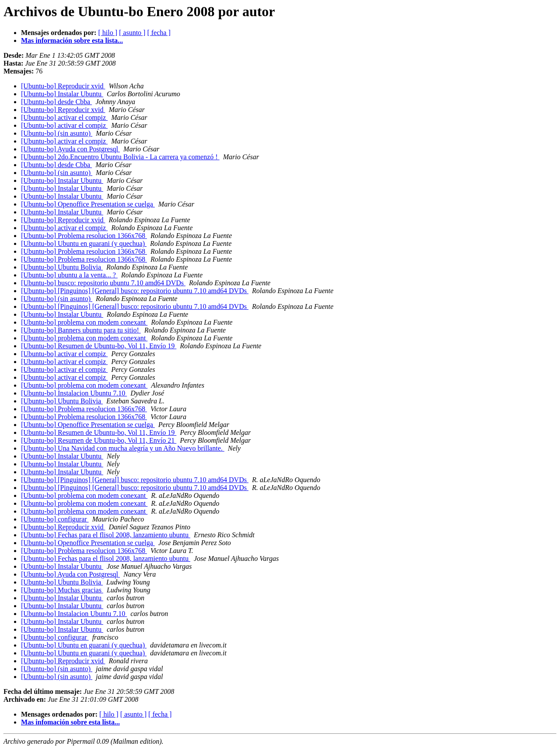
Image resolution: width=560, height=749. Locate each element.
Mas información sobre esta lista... (72, 40)
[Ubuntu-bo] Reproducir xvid (63, 86)
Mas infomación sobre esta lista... (70, 722)
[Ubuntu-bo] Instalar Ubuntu (62, 94)
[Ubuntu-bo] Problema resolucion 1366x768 (84, 236)
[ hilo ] (108, 33)
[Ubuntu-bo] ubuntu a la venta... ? (69, 275)
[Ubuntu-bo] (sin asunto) (57, 133)
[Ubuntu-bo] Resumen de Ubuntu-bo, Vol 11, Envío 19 (99, 346)
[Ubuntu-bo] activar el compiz (64, 117)
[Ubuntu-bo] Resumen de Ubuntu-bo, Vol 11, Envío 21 (99, 440)
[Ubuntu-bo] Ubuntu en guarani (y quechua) (84, 243)
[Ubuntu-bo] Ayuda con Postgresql (70, 149)
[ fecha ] (159, 33)
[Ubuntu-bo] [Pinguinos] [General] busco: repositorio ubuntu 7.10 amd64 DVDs (135, 291)
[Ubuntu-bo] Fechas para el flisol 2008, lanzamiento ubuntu (106, 535)
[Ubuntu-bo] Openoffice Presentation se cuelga (88, 204)
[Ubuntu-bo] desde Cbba (56, 102)
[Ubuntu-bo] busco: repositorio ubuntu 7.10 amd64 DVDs (103, 283)
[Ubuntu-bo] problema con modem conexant (84, 322)
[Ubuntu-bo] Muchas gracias (62, 590)
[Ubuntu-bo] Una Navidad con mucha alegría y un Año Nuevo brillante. (123, 448)
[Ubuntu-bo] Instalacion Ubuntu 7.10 (74, 393)
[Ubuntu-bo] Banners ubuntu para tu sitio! (81, 330)
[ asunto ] (132, 33)
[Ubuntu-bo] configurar (55, 519)
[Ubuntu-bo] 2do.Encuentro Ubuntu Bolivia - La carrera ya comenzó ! (120, 157)
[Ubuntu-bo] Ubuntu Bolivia (62, 267)
